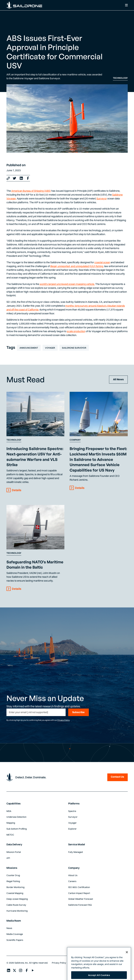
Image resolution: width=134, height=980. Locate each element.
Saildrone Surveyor (74, 348)
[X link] (14, 178)
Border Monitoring (15, 887)
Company (75, 440)
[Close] (127, 959)
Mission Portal (14, 852)
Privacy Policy (64, 720)
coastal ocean (102, 262)
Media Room (14, 921)
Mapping (11, 823)
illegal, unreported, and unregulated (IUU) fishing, (77, 266)
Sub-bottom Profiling (17, 829)
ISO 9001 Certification (79, 887)
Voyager (50, 348)
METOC (10, 835)
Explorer (72, 829)
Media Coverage (15, 934)
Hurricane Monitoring (17, 911)
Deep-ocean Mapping (17, 899)
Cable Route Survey (16, 905)
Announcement (29, 348)
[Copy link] (8, 178)
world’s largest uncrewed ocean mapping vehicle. (67, 284)
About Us (73, 875)
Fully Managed (75, 852)
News (9, 928)
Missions (12, 868)
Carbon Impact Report (79, 893)
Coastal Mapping (15, 893)
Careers (72, 881)
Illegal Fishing (13, 881)
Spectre (72, 811)
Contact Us (117, 777)
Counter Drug (13, 875)
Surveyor (102, 199)
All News (118, 379)
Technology (120, 78)
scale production (76, 331)
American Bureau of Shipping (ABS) (31, 191)
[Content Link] (36, 414)
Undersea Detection (16, 817)
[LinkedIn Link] (21, 178)
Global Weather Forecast (81, 899)
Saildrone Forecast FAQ (80, 905)
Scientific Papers (15, 940)
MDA (9, 811)
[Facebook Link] (28, 178)
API (8, 858)
